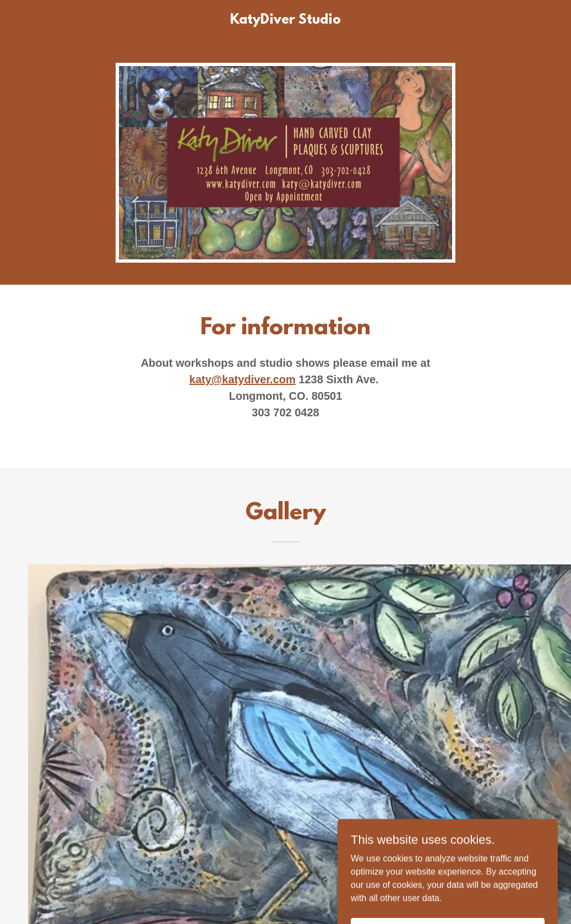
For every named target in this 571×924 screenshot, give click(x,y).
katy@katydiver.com (243, 379)
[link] (285, 21)
